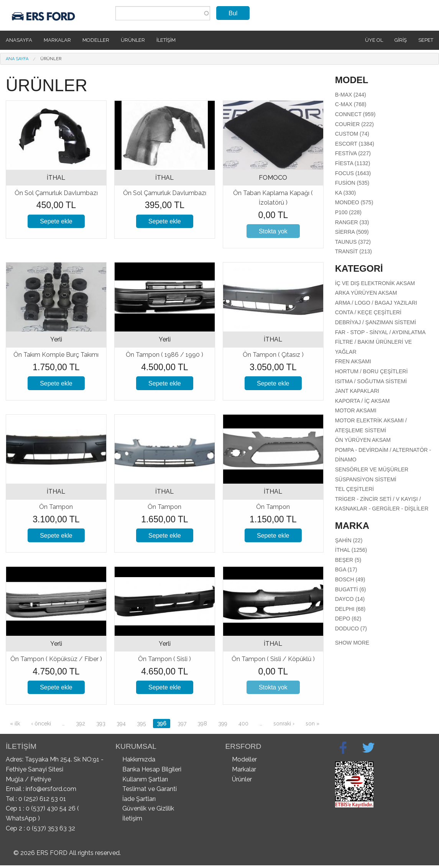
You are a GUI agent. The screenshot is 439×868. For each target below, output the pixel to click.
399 (223, 724)
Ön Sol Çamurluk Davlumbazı (56, 193)
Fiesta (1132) (353, 163)
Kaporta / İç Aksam (363, 401)
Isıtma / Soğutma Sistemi (371, 381)
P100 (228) (348, 212)
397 (182, 724)
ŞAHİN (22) (349, 540)
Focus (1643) (353, 173)
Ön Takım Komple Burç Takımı (56, 355)
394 (121, 724)
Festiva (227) (353, 153)
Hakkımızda (139, 759)
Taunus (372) (353, 242)
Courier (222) (354, 124)
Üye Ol (374, 40)
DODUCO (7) (351, 628)
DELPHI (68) (350, 609)
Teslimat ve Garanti (150, 789)
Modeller (96, 40)
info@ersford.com (51, 789)
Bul (233, 13)
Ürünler (133, 40)
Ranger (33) (352, 222)
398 (202, 724)
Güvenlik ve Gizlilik (148, 808)
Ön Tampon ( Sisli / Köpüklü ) (273, 659)
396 (162, 724)
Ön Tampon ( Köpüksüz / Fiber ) (56, 659)
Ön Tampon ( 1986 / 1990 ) (164, 355)
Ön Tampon (56, 507)
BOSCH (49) (350, 579)
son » (312, 724)
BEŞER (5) (348, 560)
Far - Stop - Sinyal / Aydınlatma (380, 332)
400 (243, 724)
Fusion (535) (352, 183)
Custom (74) (352, 134)
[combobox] (163, 13)
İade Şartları (139, 799)
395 (141, 724)
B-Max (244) (351, 95)
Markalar (57, 40)
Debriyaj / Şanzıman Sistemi (376, 322)
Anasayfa (19, 40)
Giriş (401, 40)
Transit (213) (354, 251)
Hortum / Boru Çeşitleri (372, 371)
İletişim (166, 40)
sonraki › (284, 724)
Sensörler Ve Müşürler (372, 469)
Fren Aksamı (353, 361)
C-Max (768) (351, 104)
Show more (352, 643)
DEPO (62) (348, 619)
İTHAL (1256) (351, 550)
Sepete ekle (56, 221)
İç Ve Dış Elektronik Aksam (375, 283)
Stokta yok (273, 231)
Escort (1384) (355, 144)
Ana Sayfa (17, 59)
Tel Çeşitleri (354, 489)
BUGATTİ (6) (351, 589)
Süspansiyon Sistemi (366, 479)
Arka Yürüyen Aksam (366, 293)
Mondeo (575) (354, 202)
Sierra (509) (352, 232)
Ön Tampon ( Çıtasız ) (273, 355)
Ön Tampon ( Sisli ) (164, 659)
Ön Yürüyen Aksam (363, 440)
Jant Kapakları (357, 391)
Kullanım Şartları (145, 779)
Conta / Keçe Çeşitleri (368, 312)
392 (81, 724)
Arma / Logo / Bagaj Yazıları (376, 303)
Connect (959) (355, 114)
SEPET (426, 40)
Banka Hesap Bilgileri (152, 769)
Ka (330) (345, 193)
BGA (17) (346, 569)
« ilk (15, 724)
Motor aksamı (356, 410)
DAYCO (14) (350, 599)
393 (101, 724)
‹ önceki (41, 724)
